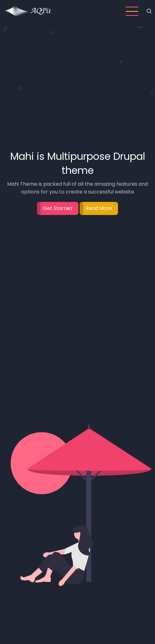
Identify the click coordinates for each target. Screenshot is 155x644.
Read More (99, 208)
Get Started (58, 208)
